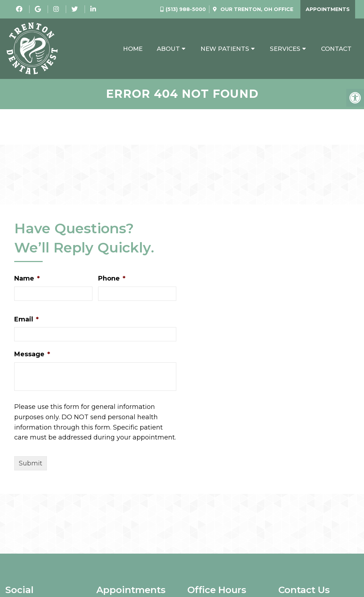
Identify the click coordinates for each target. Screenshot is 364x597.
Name (27, 278)
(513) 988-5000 (186, 9)
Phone (112, 278)
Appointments (328, 9)
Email (26, 319)
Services (285, 49)
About (168, 49)
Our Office (256, 9)
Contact (336, 49)
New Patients (225, 49)
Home (133, 49)
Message (32, 354)
